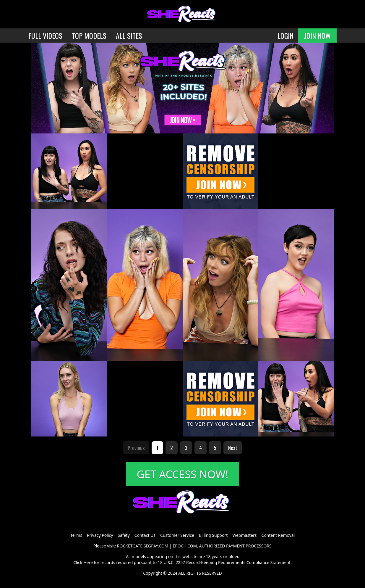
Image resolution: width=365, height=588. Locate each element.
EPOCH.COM (185, 546)
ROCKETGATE (130, 546)
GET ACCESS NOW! (183, 474)
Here (88, 562)
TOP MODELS (89, 36)
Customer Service (177, 535)
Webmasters (244, 535)
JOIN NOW (317, 36)
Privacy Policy (100, 535)
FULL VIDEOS (45, 36)
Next (233, 448)
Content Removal (278, 535)
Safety (124, 535)
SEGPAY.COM (156, 546)
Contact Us (145, 535)
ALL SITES (129, 36)
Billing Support (213, 535)
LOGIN (285, 36)
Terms (76, 535)
